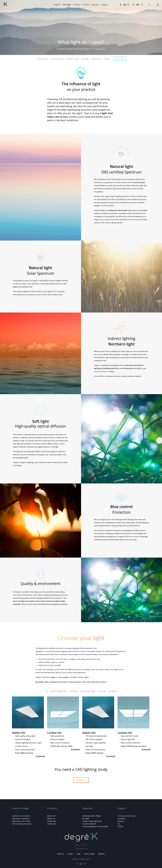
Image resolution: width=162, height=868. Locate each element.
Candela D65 (52, 821)
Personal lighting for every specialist (95, 826)
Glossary (121, 821)
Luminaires (74, 691)
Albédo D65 (51, 816)
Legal (78, 854)
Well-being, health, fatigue (92, 816)
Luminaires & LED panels (21, 816)
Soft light (85, 59)
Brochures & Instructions (126, 816)
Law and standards (89, 824)
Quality (107, 59)
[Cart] (158, 5)
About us (60, 854)
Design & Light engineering (92, 821)
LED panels (102, 691)
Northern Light (72, 59)
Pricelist (120, 826)
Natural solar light (88, 691)
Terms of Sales (89, 854)
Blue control (97, 59)
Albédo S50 (51, 819)
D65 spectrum (43, 59)
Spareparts (121, 819)
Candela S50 (52, 824)
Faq (119, 824)
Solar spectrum (57, 59)
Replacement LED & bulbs (21, 821)
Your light (120, 59)
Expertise (102, 854)
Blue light (86, 819)
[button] (81, 780)
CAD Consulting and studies (22, 824)
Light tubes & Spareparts (21, 819)
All (47, 691)
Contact (70, 854)
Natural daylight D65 (59, 691)
